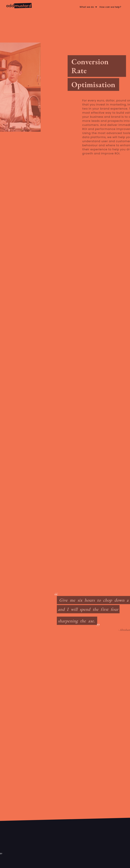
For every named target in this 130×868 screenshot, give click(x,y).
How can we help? (110, 7)
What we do (87, 7)
